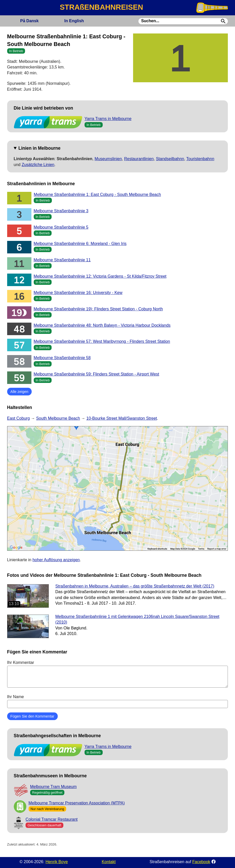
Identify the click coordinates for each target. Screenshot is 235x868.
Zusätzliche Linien (38, 165)
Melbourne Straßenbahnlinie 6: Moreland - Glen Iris (80, 244)
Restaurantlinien (139, 159)
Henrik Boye (57, 862)
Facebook (201, 862)
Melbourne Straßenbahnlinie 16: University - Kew (78, 293)
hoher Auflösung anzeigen (56, 560)
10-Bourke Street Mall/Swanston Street (122, 418)
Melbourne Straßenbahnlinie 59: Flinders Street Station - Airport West (97, 374)
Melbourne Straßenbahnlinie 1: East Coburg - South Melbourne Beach (97, 195)
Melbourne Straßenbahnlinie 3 (61, 211)
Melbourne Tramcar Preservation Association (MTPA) (77, 803)
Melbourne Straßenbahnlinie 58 (62, 358)
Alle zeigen (19, 392)
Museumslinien (108, 159)
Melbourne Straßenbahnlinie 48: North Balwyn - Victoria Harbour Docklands (102, 325)
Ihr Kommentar (118, 674)
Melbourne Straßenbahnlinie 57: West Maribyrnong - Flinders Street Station (102, 341)
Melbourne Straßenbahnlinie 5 (61, 227)
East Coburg (19, 418)
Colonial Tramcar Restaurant (52, 819)
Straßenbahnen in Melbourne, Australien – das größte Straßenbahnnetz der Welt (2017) (135, 586)
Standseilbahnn (170, 159)
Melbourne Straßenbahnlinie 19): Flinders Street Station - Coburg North (98, 309)
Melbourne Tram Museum (53, 787)
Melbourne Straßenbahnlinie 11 (62, 260)
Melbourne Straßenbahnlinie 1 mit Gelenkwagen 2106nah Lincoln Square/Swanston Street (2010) (137, 619)
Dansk (29, 21)
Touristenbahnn (200, 159)
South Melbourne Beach (58, 418)
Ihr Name (118, 701)
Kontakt (109, 862)
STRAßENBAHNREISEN (101, 7)
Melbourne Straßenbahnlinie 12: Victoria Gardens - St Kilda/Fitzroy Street (100, 276)
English (74, 21)
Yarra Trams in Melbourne (108, 119)
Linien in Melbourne (39, 148)
